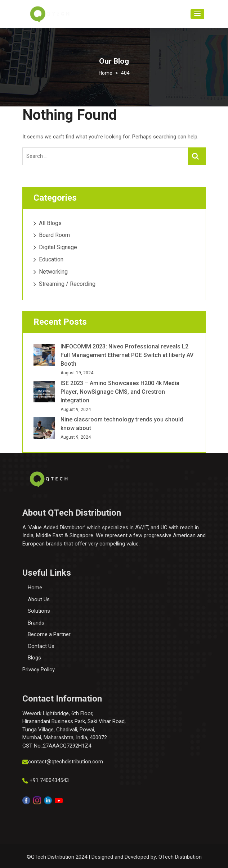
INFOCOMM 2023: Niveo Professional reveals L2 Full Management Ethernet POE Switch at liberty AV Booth (127, 355)
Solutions (39, 611)
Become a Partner (49, 634)
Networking (53, 272)
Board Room (54, 235)
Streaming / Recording (67, 284)
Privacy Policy (39, 670)
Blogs (34, 658)
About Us (39, 599)
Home (35, 588)
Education (51, 259)
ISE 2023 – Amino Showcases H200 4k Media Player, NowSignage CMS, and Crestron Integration (120, 392)
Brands (36, 623)
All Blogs (50, 223)
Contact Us (41, 646)
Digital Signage (58, 247)
